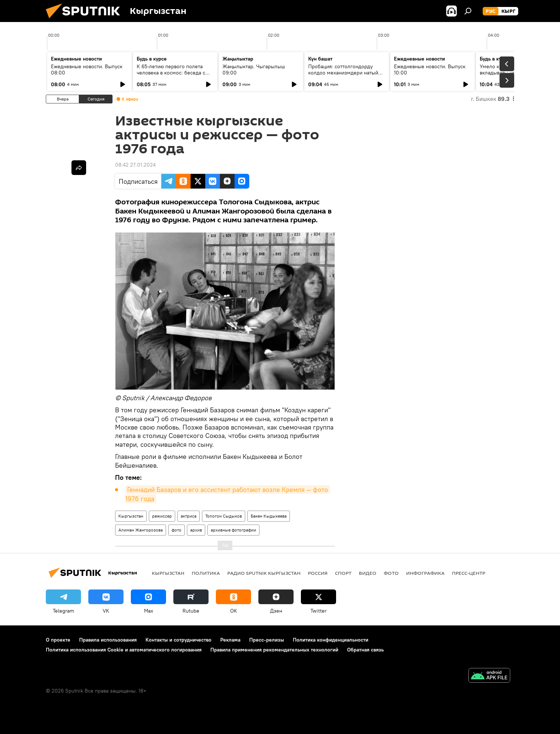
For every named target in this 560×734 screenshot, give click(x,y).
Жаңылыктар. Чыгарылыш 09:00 (254, 70)
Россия (318, 573)
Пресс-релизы (267, 640)
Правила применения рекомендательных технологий (274, 650)
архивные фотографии (233, 530)
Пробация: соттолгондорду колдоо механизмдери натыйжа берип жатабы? (346, 73)
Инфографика (425, 573)
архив (196, 530)
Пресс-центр (469, 573)
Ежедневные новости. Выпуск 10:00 (430, 70)
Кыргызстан (131, 516)
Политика (206, 573)
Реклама (230, 640)
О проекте (58, 640)
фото (176, 530)
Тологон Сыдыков (224, 516)
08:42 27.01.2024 (135, 165)
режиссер (162, 516)
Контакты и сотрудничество (178, 640)
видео (368, 573)
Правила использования (108, 640)
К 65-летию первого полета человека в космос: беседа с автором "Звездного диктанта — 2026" (175, 76)
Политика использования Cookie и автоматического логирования (124, 650)
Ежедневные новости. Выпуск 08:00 (87, 70)
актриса (189, 516)
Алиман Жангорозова (141, 530)
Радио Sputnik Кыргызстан (264, 573)
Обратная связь (365, 650)
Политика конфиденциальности (331, 640)
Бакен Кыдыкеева (269, 516)
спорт (343, 573)
